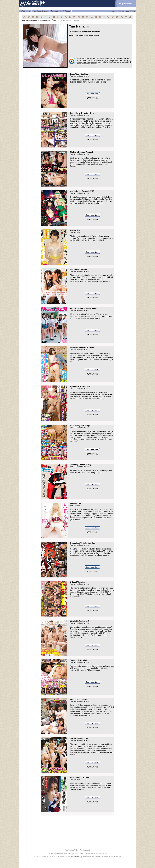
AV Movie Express (44, 20)
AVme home (25, 11)
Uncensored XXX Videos (61, 11)
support (120, 11)
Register (75, 857)
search (112, 11)
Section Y (57, 20)
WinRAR (110, 62)
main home (131, 11)
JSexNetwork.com (29, 20)
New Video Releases (41, 11)
